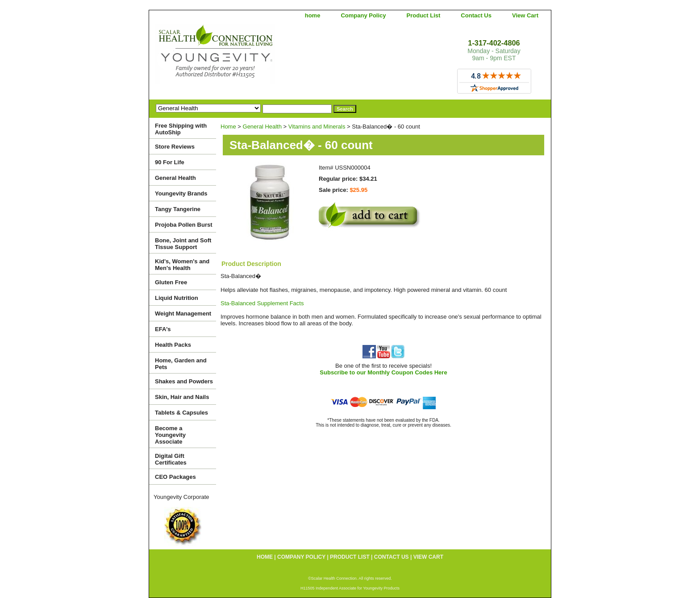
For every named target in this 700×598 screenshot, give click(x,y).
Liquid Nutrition (177, 298)
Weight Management (183, 314)
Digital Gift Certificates (171, 459)
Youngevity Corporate (181, 497)
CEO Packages (175, 477)
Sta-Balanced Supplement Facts (262, 303)
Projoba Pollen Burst (184, 225)
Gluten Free (171, 282)
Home (228, 127)
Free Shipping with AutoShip (181, 129)
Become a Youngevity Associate (170, 435)
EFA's (163, 329)
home (313, 15)
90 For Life (170, 162)
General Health (262, 127)
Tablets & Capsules (181, 413)
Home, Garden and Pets (181, 364)
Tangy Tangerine (178, 209)
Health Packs (173, 345)
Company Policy (363, 15)
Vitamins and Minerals (317, 127)
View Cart (525, 15)
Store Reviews (175, 147)
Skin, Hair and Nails (182, 397)
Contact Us (476, 15)
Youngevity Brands (181, 193)
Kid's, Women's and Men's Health (182, 265)
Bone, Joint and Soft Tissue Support (183, 244)
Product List (424, 15)
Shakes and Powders (184, 381)
